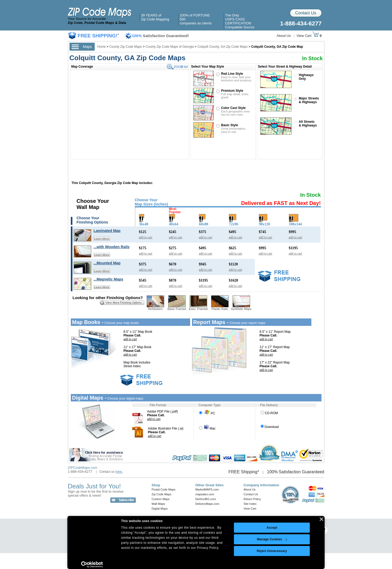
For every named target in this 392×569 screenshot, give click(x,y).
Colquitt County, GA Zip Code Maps (222, 47)
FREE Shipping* (244, 472)
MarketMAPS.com (207, 489)
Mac (207, 428)
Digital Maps (160, 509)
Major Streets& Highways (309, 100)
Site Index (250, 504)
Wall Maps (158, 504)
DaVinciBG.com (205, 499)
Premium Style (232, 91)
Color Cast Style (234, 108)
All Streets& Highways (308, 124)
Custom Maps (161, 499)
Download (270, 427)
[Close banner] (321, 519)
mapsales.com (205, 494)
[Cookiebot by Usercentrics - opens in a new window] (92, 564)
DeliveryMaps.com (207, 504)
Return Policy (252, 499)
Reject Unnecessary (272, 551)
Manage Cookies (272, 539)
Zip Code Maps (162, 494)
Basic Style (230, 125)
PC (207, 413)
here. (119, 472)
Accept (272, 528)
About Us (284, 36)
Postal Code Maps (164, 489)
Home (102, 47)
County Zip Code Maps (126, 47)
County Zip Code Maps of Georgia (170, 47)
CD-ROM (269, 413)
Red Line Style (232, 74)
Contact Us (306, 13)
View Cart (308, 36)
